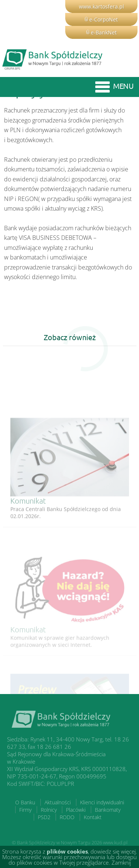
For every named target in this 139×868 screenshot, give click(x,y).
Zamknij (121, 862)
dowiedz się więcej (113, 851)
